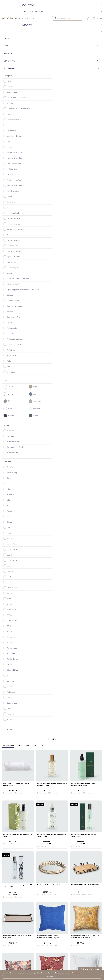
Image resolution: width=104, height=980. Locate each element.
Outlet (62, 32)
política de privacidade (78, 973)
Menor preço (40, 746)
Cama (52, 38)
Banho (52, 46)
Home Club (62, 25)
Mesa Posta (52, 68)
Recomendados (8, 746)
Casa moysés (62, 5)
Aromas (52, 53)
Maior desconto (24, 746)
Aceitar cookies (52, 977)
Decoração (52, 61)
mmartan (11, 18)
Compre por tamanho (62, 12)
